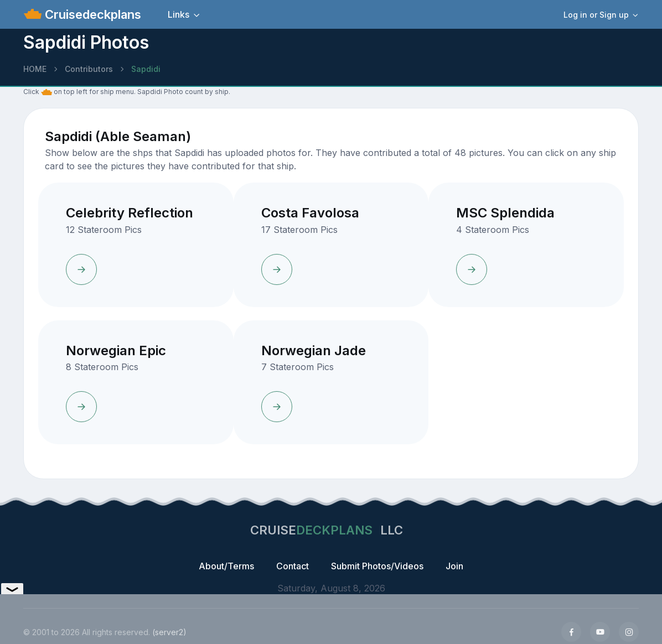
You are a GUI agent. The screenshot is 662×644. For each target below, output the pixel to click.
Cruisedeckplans (91, 14)
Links (179, 14)
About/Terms (226, 566)
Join (454, 566)
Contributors (89, 69)
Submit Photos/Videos (377, 566)
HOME (35, 69)
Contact (293, 566)
